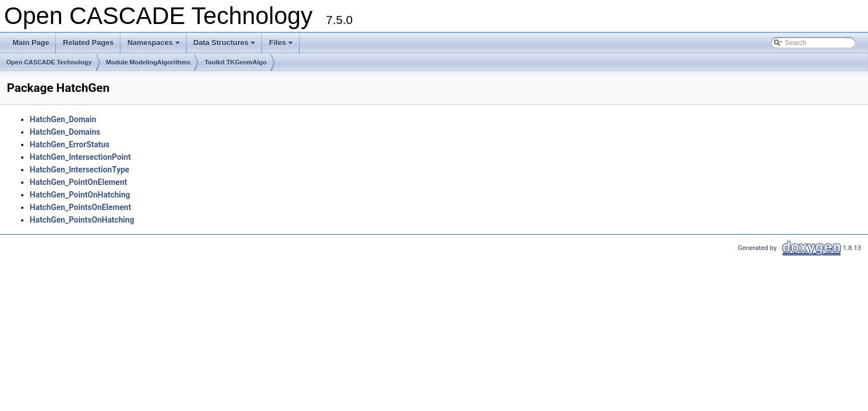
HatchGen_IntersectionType (80, 170)
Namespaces (154, 46)
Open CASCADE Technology (49, 62)
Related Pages (88, 43)
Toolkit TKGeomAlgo (235, 62)
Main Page (31, 43)
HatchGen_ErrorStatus (70, 144)
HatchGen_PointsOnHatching (82, 220)
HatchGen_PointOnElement (78, 182)
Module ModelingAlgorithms (148, 62)
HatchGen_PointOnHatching (80, 195)
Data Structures (225, 46)
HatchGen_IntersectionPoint (80, 157)
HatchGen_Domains (65, 132)
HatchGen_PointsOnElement (80, 207)
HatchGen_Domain (63, 119)
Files (282, 46)
